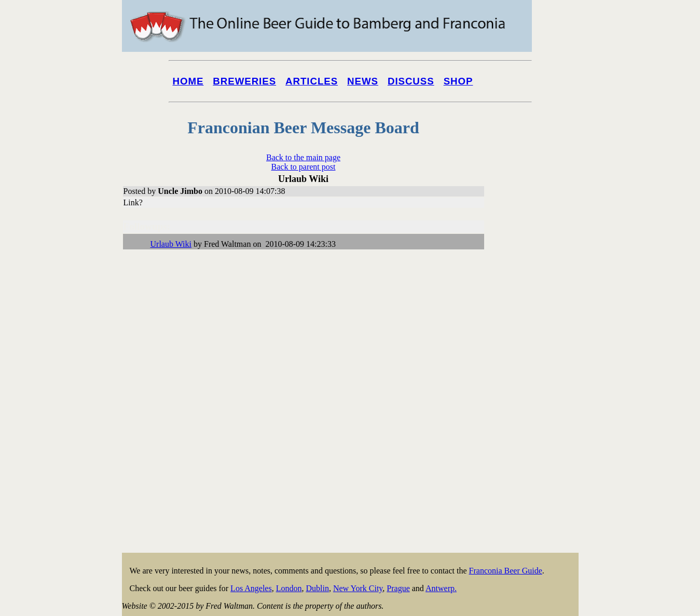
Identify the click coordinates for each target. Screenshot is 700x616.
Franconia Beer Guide (506, 571)
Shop (458, 81)
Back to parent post (304, 167)
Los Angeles (251, 588)
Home (188, 81)
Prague (398, 588)
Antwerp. (441, 588)
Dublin (317, 588)
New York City (358, 588)
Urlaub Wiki (171, 244)
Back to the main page (303, 157)
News (363, 81)
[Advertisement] (537, 395)
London (289, 588)
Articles (312, 81)
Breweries (244, 81)
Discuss (411, 81)
